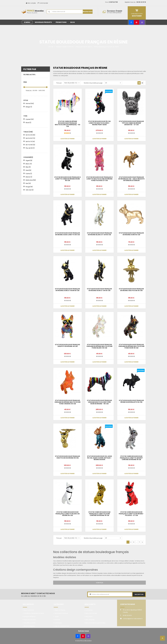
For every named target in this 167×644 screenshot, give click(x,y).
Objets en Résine (60, 610)
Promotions (61, 22)
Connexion (89, 610)
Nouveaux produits (43, 22)
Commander (43, 3)
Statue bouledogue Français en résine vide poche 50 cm (131, 290)
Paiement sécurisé (30, 620)
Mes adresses (90, 620)
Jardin (57, 616)
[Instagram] (142, 22)
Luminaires (58, 623)
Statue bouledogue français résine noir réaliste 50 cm (131, 401)
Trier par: (59, 83)
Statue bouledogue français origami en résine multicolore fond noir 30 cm (131, 346)
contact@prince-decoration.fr (133, 619)
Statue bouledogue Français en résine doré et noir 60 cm (67, 290)
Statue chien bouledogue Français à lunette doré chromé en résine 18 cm (99, 514)
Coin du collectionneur (62, 626)
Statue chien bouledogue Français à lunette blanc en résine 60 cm (68, 514)
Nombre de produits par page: (93, 83)
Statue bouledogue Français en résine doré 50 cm (131, 234)
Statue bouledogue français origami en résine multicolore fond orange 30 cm (68, 402)
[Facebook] (131, 22)
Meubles (57, 620)
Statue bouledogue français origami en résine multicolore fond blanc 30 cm (99, 346)
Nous (111, 2)
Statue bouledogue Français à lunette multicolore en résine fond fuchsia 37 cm (99, 179)
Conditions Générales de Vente (34, 613)
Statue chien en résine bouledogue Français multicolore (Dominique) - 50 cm (68, 124)
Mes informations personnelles (95, 623)
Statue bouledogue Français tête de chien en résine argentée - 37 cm (131, 123)
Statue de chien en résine (84, 47)
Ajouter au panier (68, 139)
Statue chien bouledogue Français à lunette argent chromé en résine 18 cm (131, 458)
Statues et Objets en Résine (65, 47)
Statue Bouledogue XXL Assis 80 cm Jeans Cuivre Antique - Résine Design (99, 458)
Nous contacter (29, 610)
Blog (73, 22)
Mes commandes (91, 613)
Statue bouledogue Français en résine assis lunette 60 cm (67, 234)
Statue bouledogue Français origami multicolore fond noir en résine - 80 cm (99, 402)
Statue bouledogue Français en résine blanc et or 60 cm (99, 234)
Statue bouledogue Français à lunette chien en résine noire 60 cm (68, 179)
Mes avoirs (89, 616)
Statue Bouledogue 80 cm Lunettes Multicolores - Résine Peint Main (99, 123)
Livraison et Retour (30, 616)
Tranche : (29, 91)
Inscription (139, 594)
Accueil (51, 47)
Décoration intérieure (61, 613)
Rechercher (88, 12)
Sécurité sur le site (30, 623)
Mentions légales (29, 626)
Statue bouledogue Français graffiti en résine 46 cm (67, 345)
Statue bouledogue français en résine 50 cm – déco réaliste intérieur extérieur (131, 179)
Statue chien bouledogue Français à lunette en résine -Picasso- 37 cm (131, 514)
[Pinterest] (136, 22)
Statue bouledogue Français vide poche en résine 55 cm (67, 457)
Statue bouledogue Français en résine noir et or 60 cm (99, 290)
